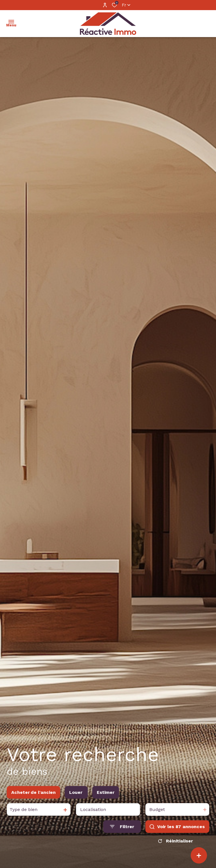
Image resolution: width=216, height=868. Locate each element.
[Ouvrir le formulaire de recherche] (122, 827)
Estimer (106, 792)
